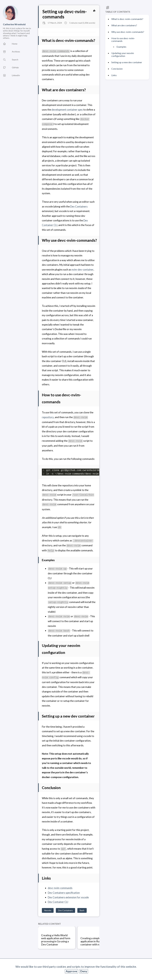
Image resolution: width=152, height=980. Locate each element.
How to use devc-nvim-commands (123, 40)
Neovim (48, 910)
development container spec (67, 110)
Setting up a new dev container (127, 62)
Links (114, 75)
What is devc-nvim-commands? (127, 19)
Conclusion (117, 69)
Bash (82, 910)
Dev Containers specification (64, 893)
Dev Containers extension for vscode (68, 897)
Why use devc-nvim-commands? (128, 32)
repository (48, 417)
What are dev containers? (124, 25)
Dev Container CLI (58, 902)
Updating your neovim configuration (123, 54)
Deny (84, 971)
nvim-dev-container (82, 270)
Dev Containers (79, 206)
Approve (71, 971)
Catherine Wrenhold (14, 24)
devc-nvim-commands (60, 888)
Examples (121, 47)
